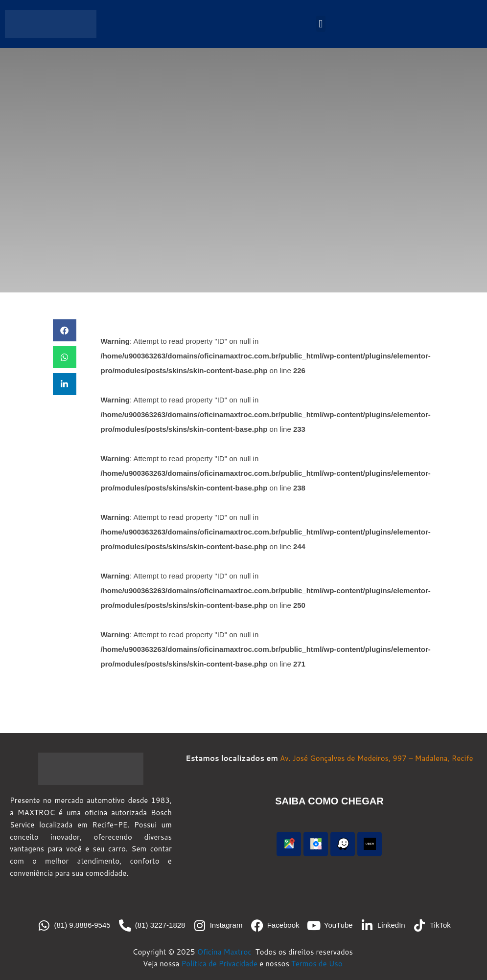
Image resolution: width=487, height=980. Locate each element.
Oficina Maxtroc (225, 952)
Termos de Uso (317, 964)
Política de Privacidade (220, 964)
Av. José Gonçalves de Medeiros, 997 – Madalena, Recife (376, 758)
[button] (321, 24)
